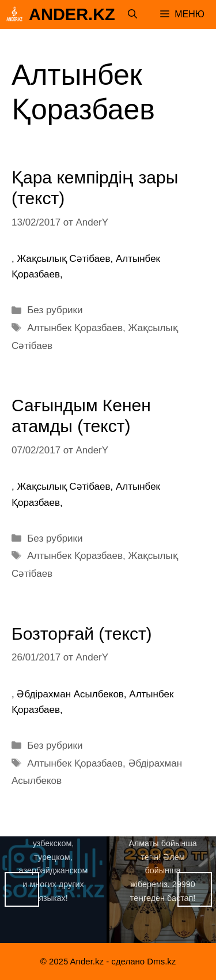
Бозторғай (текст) (82, 634)
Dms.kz (161, 961)
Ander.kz (72, 14)
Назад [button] (22, 889)
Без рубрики (55, 310)
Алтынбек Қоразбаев (75, 328)
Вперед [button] (195, 889)
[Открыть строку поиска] (132, 14)
